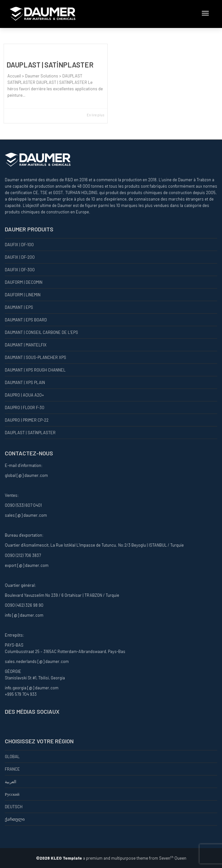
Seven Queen (173, 858)
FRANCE (12, 769)
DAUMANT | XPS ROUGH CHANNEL (35, 370)
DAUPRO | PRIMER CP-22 (27, 420)
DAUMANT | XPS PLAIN (25, 382)
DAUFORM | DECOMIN (24, 282)
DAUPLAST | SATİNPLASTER (50, 65)
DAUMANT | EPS (19, 307)
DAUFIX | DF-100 (19, 245)
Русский (12, 794)
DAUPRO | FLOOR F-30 (25, 407)
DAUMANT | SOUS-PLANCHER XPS (36, 357)
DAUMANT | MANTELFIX (26, 345)
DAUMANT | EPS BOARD (26, 320)
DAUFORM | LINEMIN (23, 295)
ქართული (15, 819)
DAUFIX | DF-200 (20, 257)
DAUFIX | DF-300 (20, 270)
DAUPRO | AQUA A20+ (24, 395)
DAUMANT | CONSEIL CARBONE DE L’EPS (41, 332)
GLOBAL (12, 756)
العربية (11, 782)
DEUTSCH (14, 807)
